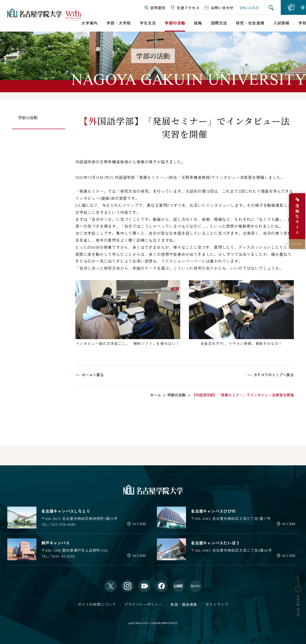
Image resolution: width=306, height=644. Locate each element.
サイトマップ (217, 604)
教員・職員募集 (184, 604)
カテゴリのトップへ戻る (274, 375)
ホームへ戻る (93, 375)
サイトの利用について (97, 604)
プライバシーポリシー (143, 604)
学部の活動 (28, 118)
